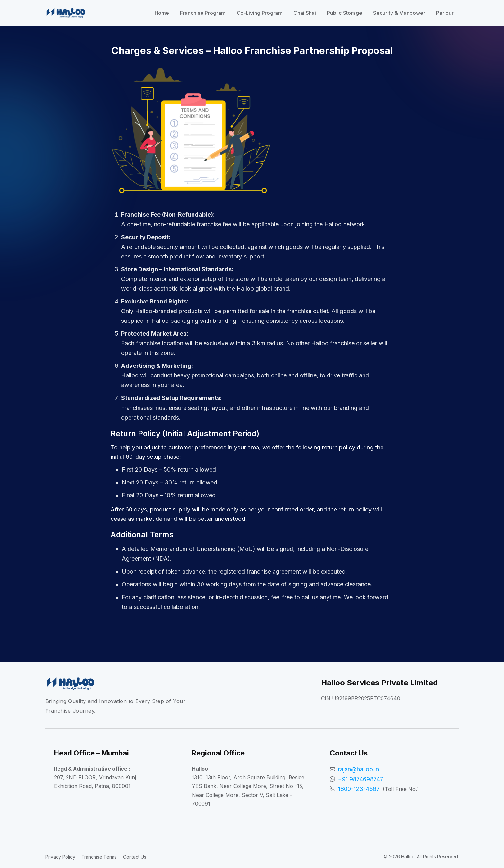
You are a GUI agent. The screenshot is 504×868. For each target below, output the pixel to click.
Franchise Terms (99, 857)
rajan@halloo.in (359, 769)
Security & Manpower (399, 13)
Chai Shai (305, 13)
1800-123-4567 (359, 789)
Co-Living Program (260, 13)
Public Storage (345, 13)
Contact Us (135, 857)
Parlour (445, 13)
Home (162, 13)
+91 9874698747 (361, 779)
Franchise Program (203, 13)
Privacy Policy (60, 857)
